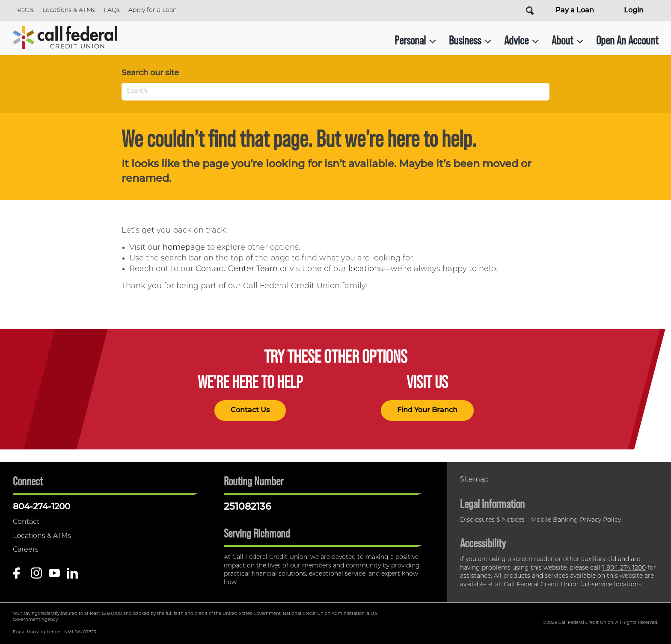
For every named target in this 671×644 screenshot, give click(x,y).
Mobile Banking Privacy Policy (576, 520)
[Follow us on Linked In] (72, 576)
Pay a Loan (575, 11)
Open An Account (627, 40)
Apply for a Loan (153, 10)
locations (366, 269)
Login (634, 11)
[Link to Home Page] (65, 40)
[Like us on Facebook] (18, 576)
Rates (25, 10)
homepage (184, 248)
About (567, 40)
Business (470, 40)
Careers (26, 550)
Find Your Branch (427, 411)
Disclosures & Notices (492, 520)
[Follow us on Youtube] (54, 576)
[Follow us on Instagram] (36, 576)
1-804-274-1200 (624, 568)
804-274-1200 (42, 507)
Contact (26, 522)
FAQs (112, 10)
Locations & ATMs (69, 10)
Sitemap (474, 480)
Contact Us (250, 411)
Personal (415, 40)
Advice (521, 40)
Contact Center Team (237, 269)
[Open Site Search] (530, 11)
